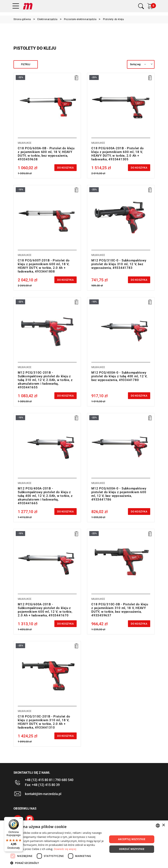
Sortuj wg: (136, 64)
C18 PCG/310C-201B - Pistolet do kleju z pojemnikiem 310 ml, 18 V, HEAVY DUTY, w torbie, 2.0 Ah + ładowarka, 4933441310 (44, 722)
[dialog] (84, 844)
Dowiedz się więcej (65, 849)
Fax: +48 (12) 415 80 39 (42, 785)
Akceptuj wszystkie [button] (132, 839)
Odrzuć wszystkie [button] (132, 849)
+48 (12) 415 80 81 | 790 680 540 (49, 780)
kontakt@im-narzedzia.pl (43, 794)
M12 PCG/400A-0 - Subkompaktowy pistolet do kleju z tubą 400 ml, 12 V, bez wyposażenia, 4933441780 (119, 376)
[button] (58, 863)
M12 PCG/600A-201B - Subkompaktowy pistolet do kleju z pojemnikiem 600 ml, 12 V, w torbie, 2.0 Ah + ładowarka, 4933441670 (45, 610)
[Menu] (21, 819)
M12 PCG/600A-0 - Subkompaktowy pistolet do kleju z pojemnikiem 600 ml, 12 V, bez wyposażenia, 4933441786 (119, 494)
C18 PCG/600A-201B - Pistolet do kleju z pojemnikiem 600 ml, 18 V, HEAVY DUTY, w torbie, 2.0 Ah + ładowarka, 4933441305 (118, 154)
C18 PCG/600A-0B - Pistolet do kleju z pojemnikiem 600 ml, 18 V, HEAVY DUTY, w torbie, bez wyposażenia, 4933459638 (46, 154)
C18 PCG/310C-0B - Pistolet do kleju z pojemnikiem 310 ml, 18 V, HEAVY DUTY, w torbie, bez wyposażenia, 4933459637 (120, 610)
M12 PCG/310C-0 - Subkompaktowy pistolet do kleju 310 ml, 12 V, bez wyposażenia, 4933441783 (119, 264)
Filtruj (26, 64)
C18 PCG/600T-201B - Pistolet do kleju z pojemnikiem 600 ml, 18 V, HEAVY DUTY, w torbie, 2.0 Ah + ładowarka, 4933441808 (44, 266)
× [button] (163, 825)
